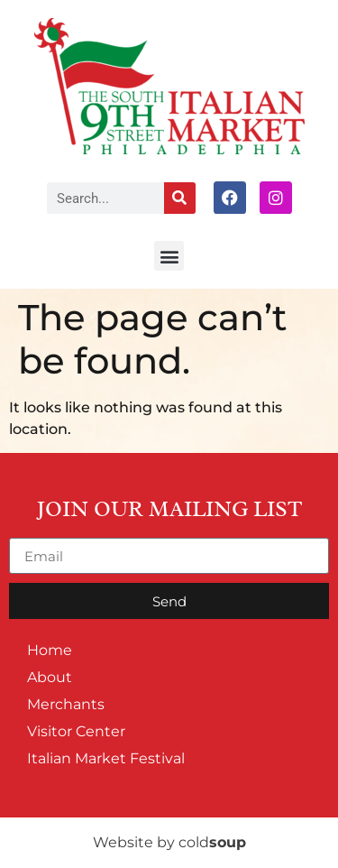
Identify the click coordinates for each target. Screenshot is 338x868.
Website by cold (169, 842)
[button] (169, 256)
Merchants (66, 704)
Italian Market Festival (106, 758)
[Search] (180, 198)
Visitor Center (76, 731)
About (50, 677)
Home (50, 650)
